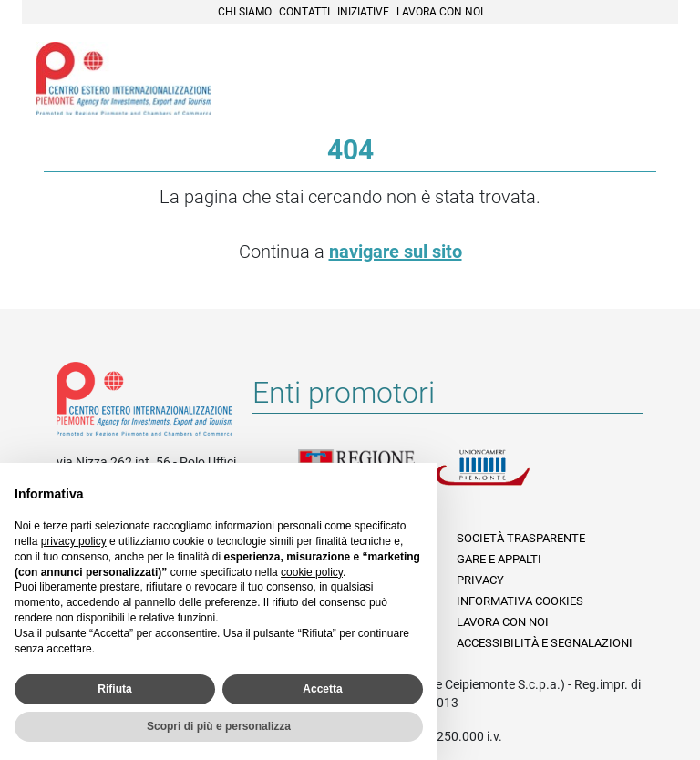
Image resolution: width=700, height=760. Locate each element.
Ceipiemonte (124, 78)
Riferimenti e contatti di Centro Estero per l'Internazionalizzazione (144, 403)
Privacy (480, 580)
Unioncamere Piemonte (503, 478)
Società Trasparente (521, 538)
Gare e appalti (499, 559)
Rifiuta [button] (114, 689)
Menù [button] (642, 76)
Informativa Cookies (520, 601)
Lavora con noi (440, 12)
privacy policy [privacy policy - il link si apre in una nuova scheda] (74, 541)
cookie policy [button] (312, 572)
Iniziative (363, 12)
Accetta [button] (322, 689)
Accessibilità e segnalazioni (545, 643)
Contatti (304, 12)
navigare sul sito (396, 252)
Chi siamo (245, 12)
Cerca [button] (602, 76)
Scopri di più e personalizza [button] (219, 726)
